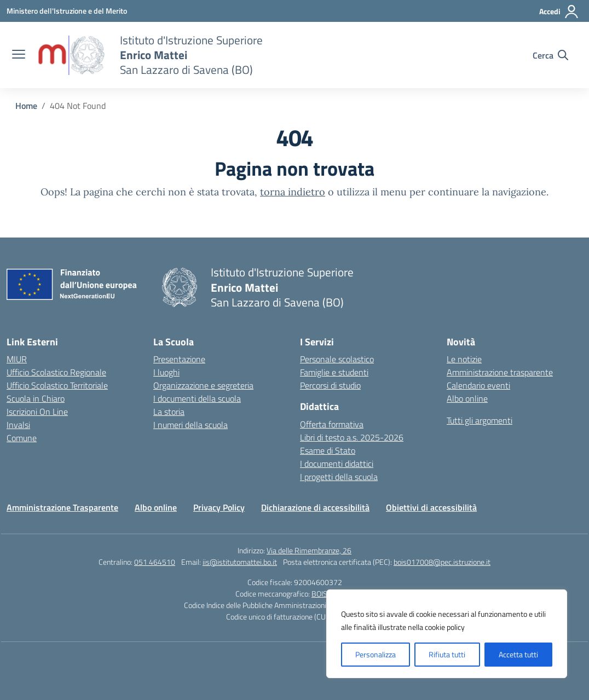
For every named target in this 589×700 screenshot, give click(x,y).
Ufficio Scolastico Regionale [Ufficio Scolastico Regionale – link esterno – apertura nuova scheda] (56, 372)
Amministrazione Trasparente (62, 507)
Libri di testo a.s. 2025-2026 (352, 437)
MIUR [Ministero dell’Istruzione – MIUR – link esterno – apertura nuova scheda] (17, 359)
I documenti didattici (337, 464)
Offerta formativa (332, 424)
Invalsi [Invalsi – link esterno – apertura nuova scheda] (18, 425)
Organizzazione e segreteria (203, 385)
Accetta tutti (518, 654)
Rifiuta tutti (447, 654)
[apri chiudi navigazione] (19, 55)
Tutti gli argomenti (480, 420)
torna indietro (293, 192)
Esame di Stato (328, 450)
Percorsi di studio (330, 385)
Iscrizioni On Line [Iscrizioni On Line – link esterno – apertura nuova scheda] (37, 412)
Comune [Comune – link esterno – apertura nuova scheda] (22, 438)
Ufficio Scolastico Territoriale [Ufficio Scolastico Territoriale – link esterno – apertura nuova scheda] (57, 385)
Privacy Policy (219, 507)
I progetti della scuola (339, 477)
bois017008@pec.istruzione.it (442, 562)
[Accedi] (559, 11)
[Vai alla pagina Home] (26, 106)
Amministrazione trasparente (500, 372)
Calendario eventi (478, 385)
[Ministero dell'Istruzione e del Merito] (67, 11)
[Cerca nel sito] (550, 55)
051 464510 (155, 562)
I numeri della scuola (190, 425)
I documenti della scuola (197, 398)
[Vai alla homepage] (71, 55)
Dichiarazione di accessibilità (315, 507)
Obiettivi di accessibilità (431, 507)
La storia (169, 412)
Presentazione (179, 359)
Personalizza (376, 654)
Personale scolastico (337, 359)
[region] (447, 634)
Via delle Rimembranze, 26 (309, 550)
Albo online (467, 398)
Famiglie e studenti (334, 372)
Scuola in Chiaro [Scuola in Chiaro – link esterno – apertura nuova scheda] (36, 398)
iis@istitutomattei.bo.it (240, 562)
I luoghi (166, 372)
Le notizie (464, 359)
